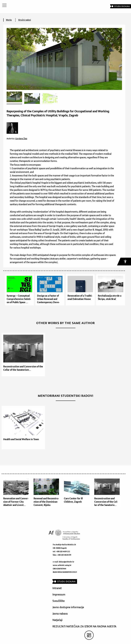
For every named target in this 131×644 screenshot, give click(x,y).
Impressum (59, 594)
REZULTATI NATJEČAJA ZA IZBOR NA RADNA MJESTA (84, 626)
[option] (22, 355)
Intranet (57, 588)
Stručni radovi (25, 20)
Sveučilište (59, 601)
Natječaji (57, 620)
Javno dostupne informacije (68, 607)
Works (9, 20)
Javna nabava (60, 614)
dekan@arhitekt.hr (66, 562)
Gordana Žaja (21, 139)
